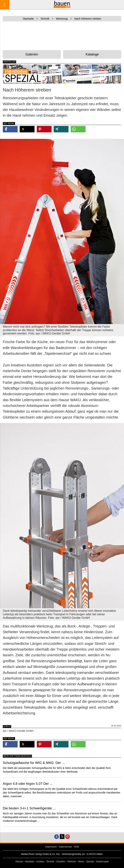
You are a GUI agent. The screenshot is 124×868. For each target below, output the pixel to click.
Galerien (32, 54)
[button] (10, 129)
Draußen (61, 862)
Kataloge (92, 54)
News (81, 862)
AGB (76, 847)
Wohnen (72, 862)
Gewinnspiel (102, 862)
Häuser (19, 862)
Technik (50, 862)
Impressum (51, 847)
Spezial (90, 862)
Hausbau (30, 862)
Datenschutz (65, 847)
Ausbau (40, 862)
